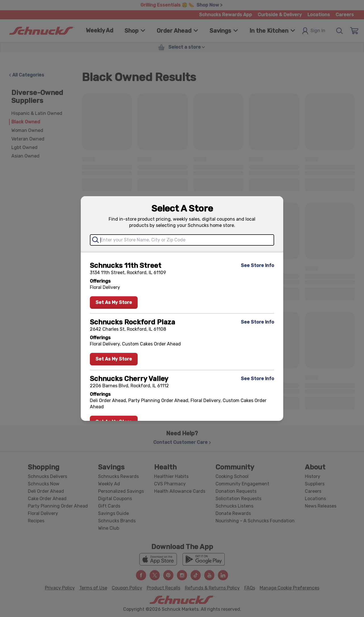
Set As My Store (114, 302)
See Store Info (258, 265)
